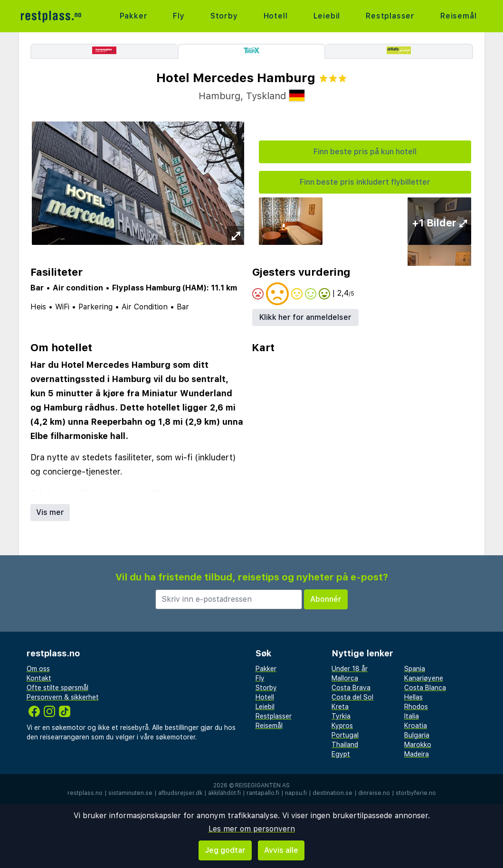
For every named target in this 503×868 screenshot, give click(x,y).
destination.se (332, 793)
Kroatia (416, 726)
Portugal (345, 735)
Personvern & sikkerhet (63, 697)
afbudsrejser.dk (180, 793)
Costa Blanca (425, 688)
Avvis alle (281, 850)
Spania (415, 669)
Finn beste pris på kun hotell (365, 152)
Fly (179, 16)
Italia (412, 716)
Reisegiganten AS (262, 785)
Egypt (341, 754)
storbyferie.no (416, 793)
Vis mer (50, 512)
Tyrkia (341, 716)
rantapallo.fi (263, 793)
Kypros (342, 726)
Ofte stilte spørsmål (57, 688)
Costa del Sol (352, 697)
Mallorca (345, 678)
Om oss (38, 669)
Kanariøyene (424, 678)
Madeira (417, 754)
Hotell (276, 16)
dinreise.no (374, 793)
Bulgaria (417, 735)
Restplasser (390, 16)
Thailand (345, 745)
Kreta (340, 707)
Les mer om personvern (252, 829)
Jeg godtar (225, 850)
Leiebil (327, 16)
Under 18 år (350, 669)
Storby (224, 16)
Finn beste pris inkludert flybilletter (365, 182)
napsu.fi (296, 793)
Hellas (413, 697)
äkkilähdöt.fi (224, 793)
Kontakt (39, 678)
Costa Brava (351, 688)
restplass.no (85, 793)
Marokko (418, 745)
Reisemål (458, 16)
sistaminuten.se (130, 793)
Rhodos (416, 707)
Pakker (134, 16)
